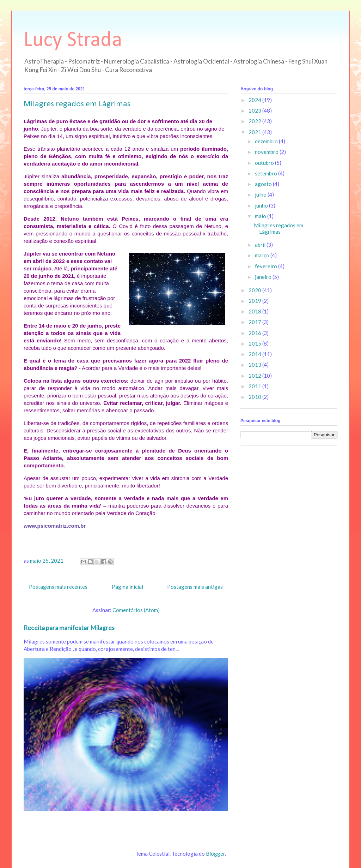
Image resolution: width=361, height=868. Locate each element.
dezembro (267, 141)
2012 (255, 376)
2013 (255, 365)
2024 (255, 100)
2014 (255, 354)
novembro (267, 152)
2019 (255, 301)
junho (262, 205)
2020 (255, 290)
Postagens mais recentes (58, 587)
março (263, 255)
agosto (264, 184)
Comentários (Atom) (136, 610)
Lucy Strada (73, 41)
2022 (255, 121)
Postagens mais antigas (195, 587)
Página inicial (127, 587)
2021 (255, 132)
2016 (255, 333)
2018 (255, 311)
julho (261, 194)
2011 (255, 386)
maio (261, 216)
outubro (265, 163)
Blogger (215, 854)
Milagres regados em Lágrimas (77, 104)
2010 (255, 397)
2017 (255, 322)
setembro (267, 173)
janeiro (264, 277)
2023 (255, 110)
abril (261, 245)
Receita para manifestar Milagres (69, 628)
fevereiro (267, 266)
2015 (255, 343)
